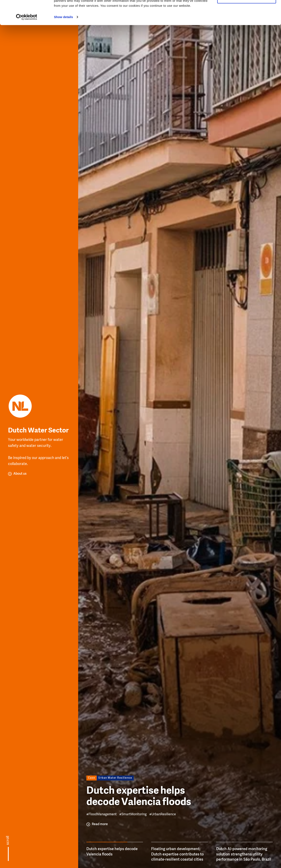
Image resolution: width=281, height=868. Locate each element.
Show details (63, 41)
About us (20, 474)
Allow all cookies (247, 10)
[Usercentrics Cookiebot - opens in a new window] (27, 41)
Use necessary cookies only (247, 22)
